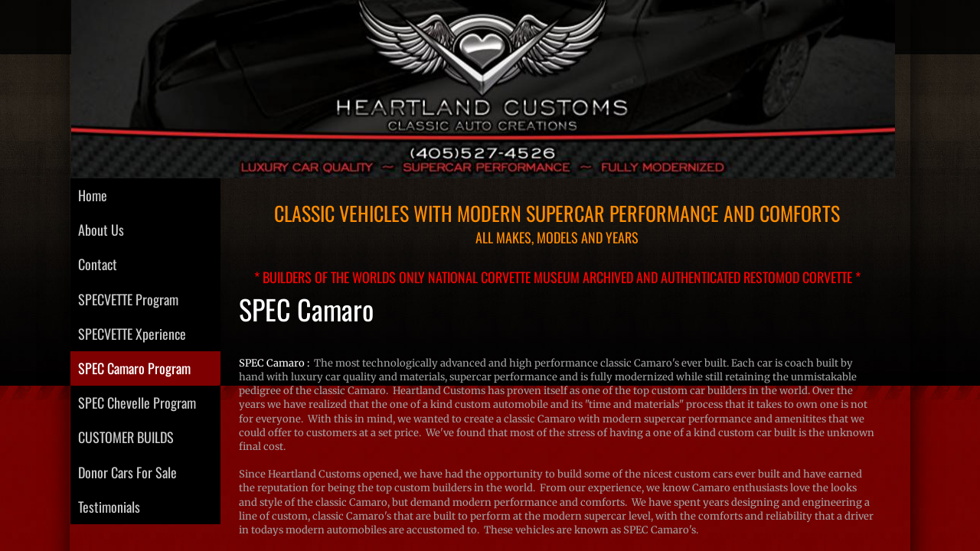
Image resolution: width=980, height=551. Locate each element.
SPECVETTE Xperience (132, 334)
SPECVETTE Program (128, 299)
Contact (98, 264)
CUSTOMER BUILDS (126, 437)
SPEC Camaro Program (134, 368)
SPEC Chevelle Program (137, 403)
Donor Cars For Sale (127, 472)
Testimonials (109, 507)
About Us (101, 230)
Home (93, 195)
